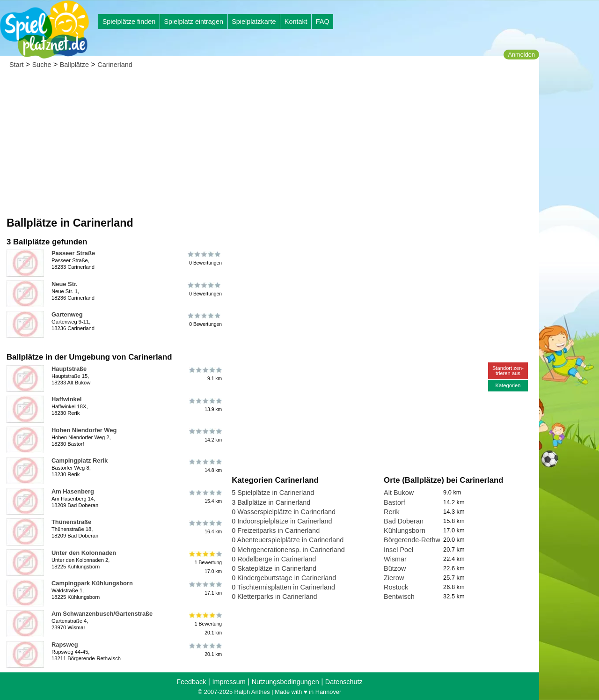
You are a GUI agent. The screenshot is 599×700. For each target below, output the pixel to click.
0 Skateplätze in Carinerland (274, 568)
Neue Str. (65, 284)
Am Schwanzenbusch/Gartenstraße (102, 614)
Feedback (191, 682)
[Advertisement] (270, 145)
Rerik (392, 512)
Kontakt (296, 22)
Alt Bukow (399, 493)
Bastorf (394, 502)
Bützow (395, 568)
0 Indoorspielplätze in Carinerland (282, 521)
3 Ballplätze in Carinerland (271, 502)
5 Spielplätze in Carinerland (273, 493)
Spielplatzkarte (254, 22)
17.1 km (205, 589)
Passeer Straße (73, 253)
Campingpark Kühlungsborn (92, 583)
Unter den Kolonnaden (84, 553)
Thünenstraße (71, 522)
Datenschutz (344, 682)
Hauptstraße (69, 369)
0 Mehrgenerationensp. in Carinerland (288, 550)
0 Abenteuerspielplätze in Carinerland (288, 540)
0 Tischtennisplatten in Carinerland (283, 587)
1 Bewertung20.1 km (205, 623)
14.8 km (205, 466)
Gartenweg (67, 314)
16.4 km (205, 527)
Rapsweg (65, 645)
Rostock (396, 587)
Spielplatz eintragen (193, 22)
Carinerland (115, 65)
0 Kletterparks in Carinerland (274, 597)
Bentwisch (399, 597)
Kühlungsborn (405, 531)
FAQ (323, 22)
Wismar (395, 559)
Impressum (229, 682)
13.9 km (205, 405)
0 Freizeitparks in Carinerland (276, 531)
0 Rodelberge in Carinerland (274, 559)
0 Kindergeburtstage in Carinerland (284, 578)
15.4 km (205, 497)
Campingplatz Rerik (80, 461)
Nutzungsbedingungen (285, 682)
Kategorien (508, 385)
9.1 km (205, 374)
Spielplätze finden (129, 22)
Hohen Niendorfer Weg (84, 430)
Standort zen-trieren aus (508, 371)
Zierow (394, 578)
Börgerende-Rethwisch (418, 540)
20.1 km (205, 650)
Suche (42, 65)
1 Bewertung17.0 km (205, 563)
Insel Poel (398, 550)
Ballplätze (74, 65)
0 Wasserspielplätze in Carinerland (284, 512)
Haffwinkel (66, 399)
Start (16, 65)
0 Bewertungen (205, 258)
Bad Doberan (404, 521)
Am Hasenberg (73, 491)
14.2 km (205, 435)
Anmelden (521, 55)
